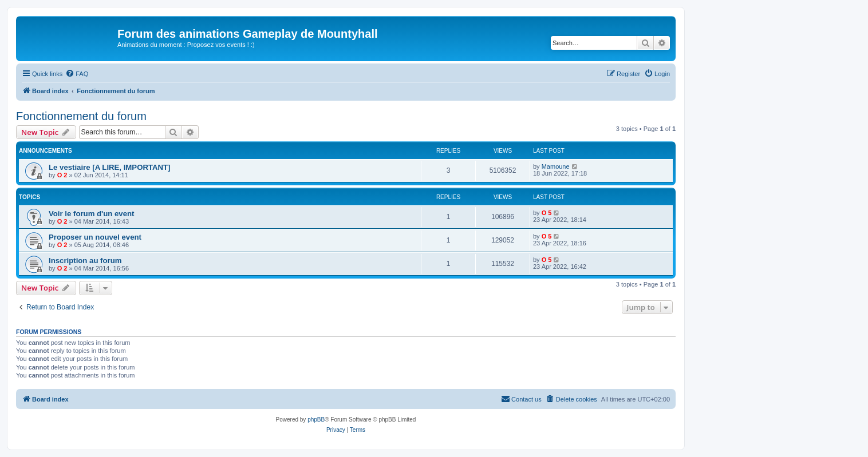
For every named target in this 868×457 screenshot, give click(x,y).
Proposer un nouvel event (95, 237)
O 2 (62, 175)
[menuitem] (77, 74)
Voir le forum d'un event (91, 214)
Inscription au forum (85, 261)
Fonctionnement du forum (81, 116)
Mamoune (556, 166)
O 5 (547, 213)
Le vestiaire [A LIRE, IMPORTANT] (110, 167)
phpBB (316, 420)
